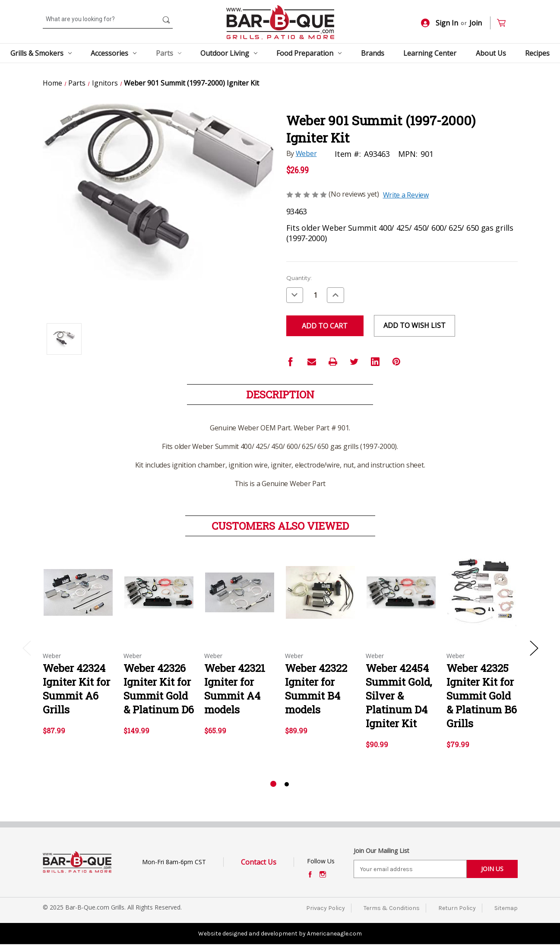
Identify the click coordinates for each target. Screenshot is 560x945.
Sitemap (506, 908)
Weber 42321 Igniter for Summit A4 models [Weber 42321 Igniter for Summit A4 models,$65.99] (235, 689)
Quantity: (299, 278)
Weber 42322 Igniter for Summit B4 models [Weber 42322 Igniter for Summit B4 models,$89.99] (316, 689)
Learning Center (430, 53)
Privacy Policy (326, 908)
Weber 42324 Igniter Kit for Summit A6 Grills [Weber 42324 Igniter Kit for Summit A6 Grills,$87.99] (76, 689)
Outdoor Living (229, 53)
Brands (373, 53)
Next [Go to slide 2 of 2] (534, 647)
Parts (169, 53)
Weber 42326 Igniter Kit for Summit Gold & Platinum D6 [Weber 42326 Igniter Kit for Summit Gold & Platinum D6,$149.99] (159, 689)
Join (476, 23)
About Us (491, 53)
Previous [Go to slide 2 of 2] (26, 647)
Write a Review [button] (406, 195)
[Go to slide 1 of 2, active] (273, 784)
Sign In (440, 23)
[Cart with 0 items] (505, 23)
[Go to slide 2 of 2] (287, 784)
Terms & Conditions (392, 908)
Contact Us (259, 862)
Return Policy (457, 908)
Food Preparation (309, 53)
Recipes (537, 53)
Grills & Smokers (41, 53)
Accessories (114, 53)
